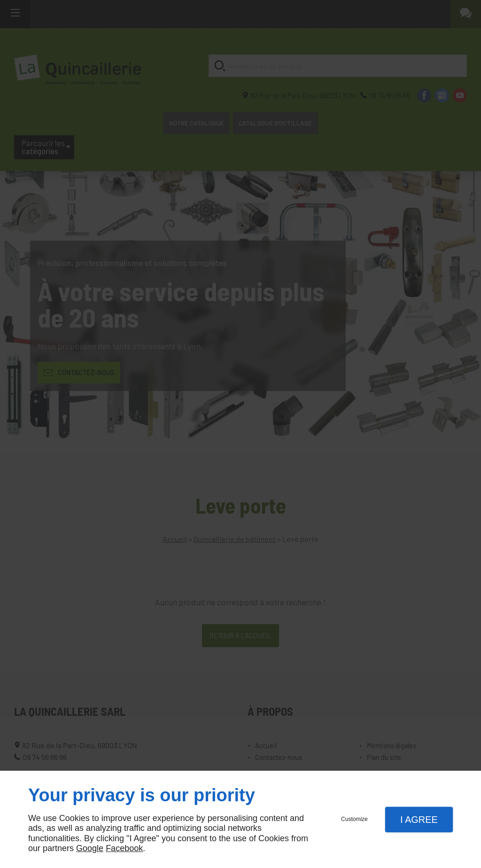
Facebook (124, 848)
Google (90, 848)
